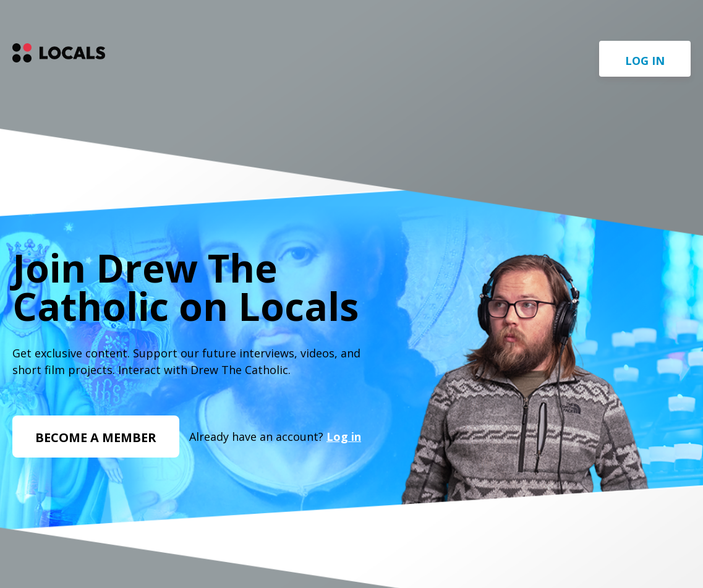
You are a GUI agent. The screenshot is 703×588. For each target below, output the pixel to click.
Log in (645, 61)
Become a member (96, 437)
